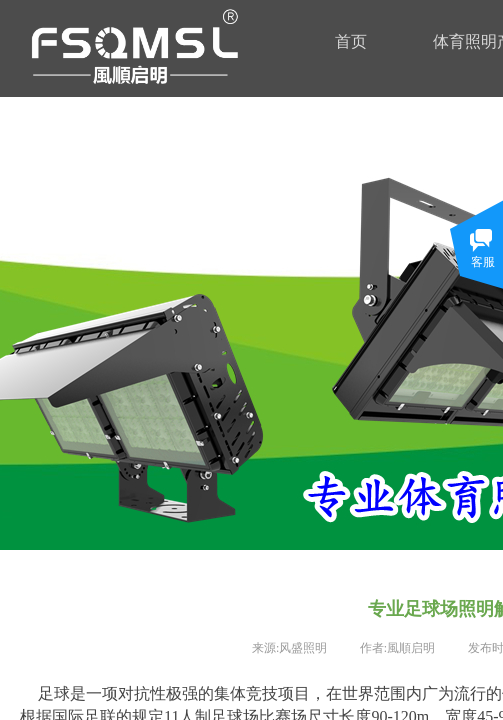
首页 (351, 41)
